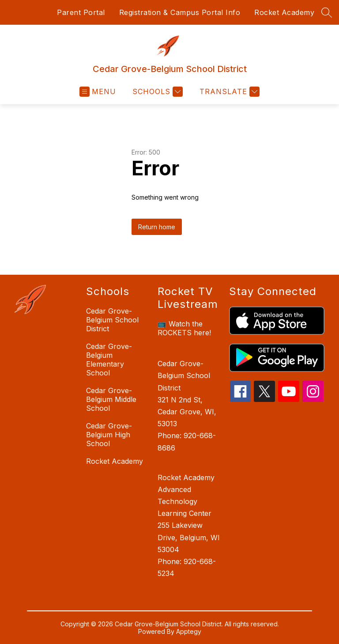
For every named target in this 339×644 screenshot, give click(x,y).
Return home (157, 227)
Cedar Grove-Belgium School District (112, 320)
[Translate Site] (228, 92)
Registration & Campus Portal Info (180, 12)
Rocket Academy (284, 12)
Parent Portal (81, 12)
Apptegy (189, 631)
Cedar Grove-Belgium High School (109, 435)
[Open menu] (98, 92)
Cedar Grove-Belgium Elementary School (109, 360)
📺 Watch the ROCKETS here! (184, 328)
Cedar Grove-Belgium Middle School (111, 399)
